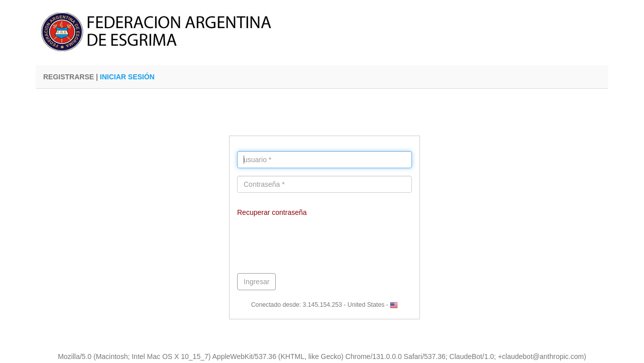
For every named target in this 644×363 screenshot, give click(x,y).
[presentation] (313, 246)
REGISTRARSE (69, 77)
